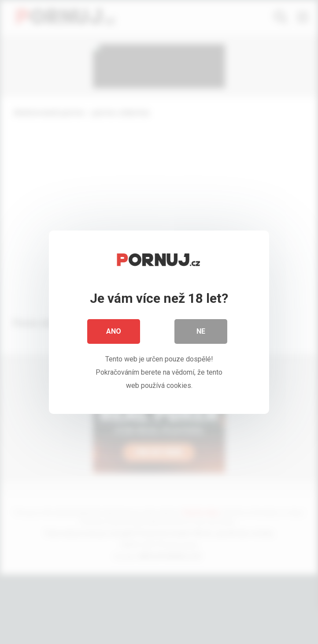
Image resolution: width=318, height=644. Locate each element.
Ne (201, 334)
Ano (114, 334)
